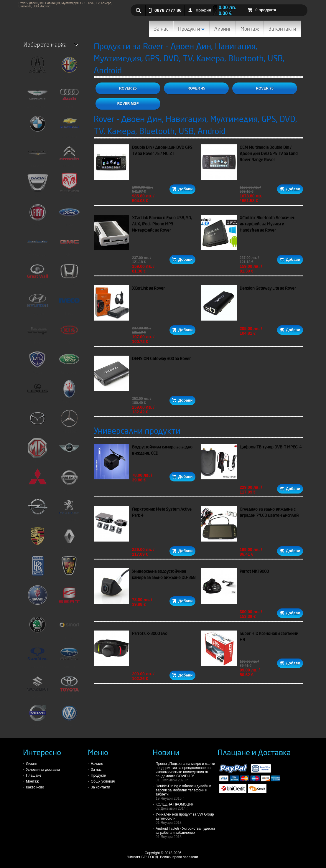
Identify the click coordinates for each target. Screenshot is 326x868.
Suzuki (37, 686)
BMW (37, 126)
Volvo (37, 715)
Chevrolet (69, 126)
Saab (37, 598)
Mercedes (69, 421)
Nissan (69, 480)
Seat (69, 598)
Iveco (69, 303)
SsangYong (37, 656)
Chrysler (37, 156)
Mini (69, 450)
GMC (69, 244)
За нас (161, 29)
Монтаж (250, 29)
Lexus (37, 391)
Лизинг (223, 29)
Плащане (34, 775)
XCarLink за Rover (148, 288)
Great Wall (37, 273)
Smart (69, 627)
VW (69, 715)
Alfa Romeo (69, 67)
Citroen (69, 156)
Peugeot (69, 509)
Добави (182, 189)
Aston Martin (37, 97)
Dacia (37, 185)
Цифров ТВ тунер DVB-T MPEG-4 (271, 447)
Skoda (37, 627)
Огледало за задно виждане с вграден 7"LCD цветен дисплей (269, 512)
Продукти (191, 29)
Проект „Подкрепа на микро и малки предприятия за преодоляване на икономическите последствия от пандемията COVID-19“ (187, 772)
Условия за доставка (43, 770)
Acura (37, 67)
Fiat (37, 214)
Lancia (37, 362)
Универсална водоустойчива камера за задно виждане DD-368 (164, 574)
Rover (69, 568)
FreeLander (37, 244)
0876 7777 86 (168, 10)
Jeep (37, 332)
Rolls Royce (37, 568)
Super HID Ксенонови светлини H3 (269, 637)
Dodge (69, 185)
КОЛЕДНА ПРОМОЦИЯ (187, 806)
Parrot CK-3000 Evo (150, 633)
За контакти (282, 29)
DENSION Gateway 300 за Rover (161, 359)
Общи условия (103, 781)
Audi (69, 97)
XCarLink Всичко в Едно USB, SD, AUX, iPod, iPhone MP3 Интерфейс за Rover (162, 224)
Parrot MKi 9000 (254, 571)
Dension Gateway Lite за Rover (268, 288)
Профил (204, 10)
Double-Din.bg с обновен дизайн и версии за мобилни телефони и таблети (187, 792)
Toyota (69, 686)
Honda (69, 273)
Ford (69, 214)
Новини (166, 752)
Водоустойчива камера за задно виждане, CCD (162, 450)
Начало (97, 764)
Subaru (69, 656)
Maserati (69, 391)
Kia (69, 332)
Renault (69, 539)
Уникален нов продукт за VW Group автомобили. (187, 819)
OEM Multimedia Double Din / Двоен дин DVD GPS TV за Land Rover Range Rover (269, 154)
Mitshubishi (37, 480)
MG (37, 450)
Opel (37, 509)
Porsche (37, 539)
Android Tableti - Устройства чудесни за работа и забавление (187, 833)
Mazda (37, 421)
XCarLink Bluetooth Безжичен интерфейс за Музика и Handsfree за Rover (267, 224)
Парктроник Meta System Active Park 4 (162, 512)
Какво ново (35, 787)
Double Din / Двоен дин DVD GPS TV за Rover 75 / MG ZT (162, 150)
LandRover (69, 362)
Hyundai (37, 303)
